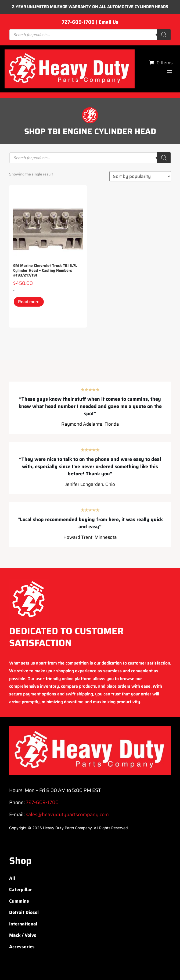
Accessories (22, 947)
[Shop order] (140, 176)
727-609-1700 (78, 22)
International (23, 924)
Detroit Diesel (24, 912)
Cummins (19, 901)
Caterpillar (21, 889)
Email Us (108, 22)
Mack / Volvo (23, 935)
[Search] (164, 35)
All (12, 878)
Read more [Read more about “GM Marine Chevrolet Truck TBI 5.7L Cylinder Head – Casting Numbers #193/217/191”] (29, 302)
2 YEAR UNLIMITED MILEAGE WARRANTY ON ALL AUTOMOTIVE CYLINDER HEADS (90, 7)
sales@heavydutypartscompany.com (67, 814)
